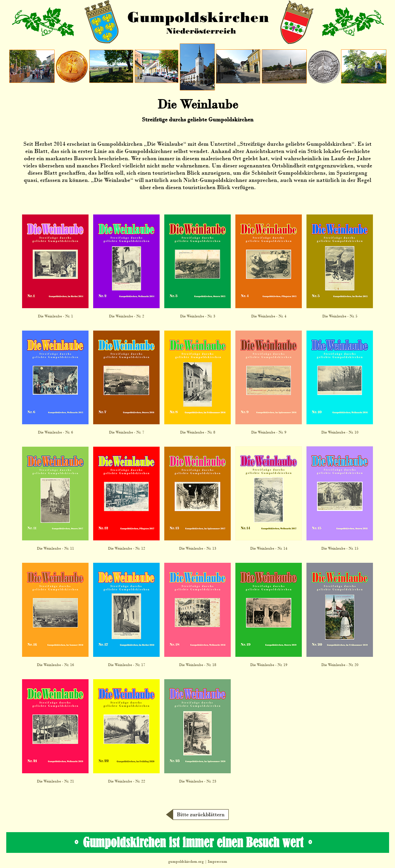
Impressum (217, 861)
